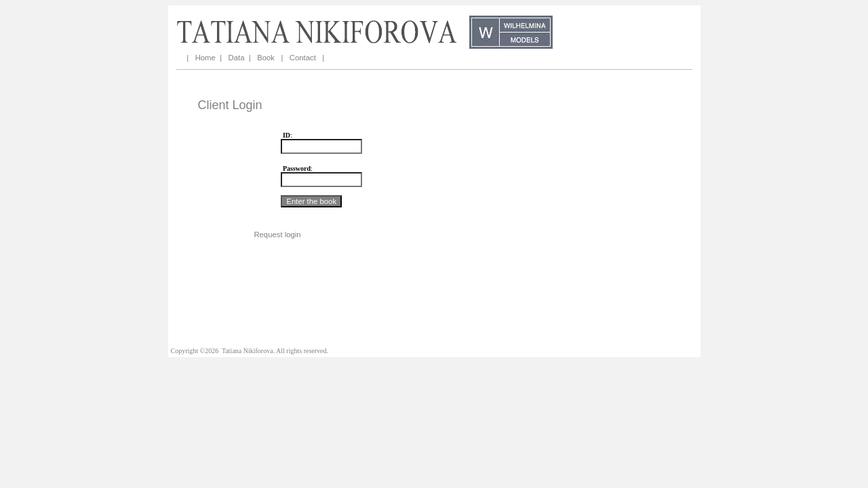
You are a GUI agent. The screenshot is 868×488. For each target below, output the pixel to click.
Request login (277, 235)
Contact (303, 58)
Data (237, 58)
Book (266, 58)
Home (205, 58)
